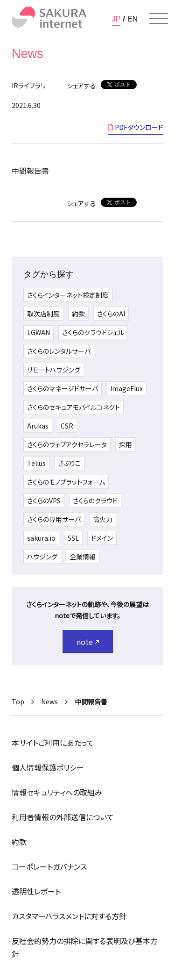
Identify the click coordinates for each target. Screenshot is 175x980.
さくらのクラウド (95, 501)
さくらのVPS (44, 501)
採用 (126, 444)
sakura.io (41, 538)
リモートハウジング (54, 370)
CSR (67, 426)
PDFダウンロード (139, 127)
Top (18, 701)
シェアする (81, 86)
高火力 (103, 519)
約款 (78, 314)
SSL (73, 538)
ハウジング (42, 557)
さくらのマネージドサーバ (63, 388)
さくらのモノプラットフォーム (66, 482)
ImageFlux (126, 388)
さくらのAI (111, 314)
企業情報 (83, 557)
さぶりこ (69, 463)
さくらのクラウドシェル (93, 332)
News (49, 701)
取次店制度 (43, 314)
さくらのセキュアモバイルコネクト (73, 407)
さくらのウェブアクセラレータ (67, 444)
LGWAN (38, 332)
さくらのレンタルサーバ (59, 351)
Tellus (36, 463)
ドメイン (102, 538)
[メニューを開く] (159, 19)
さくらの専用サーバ (54, 519)
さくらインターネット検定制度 (68, 295)
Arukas (38, 426)
